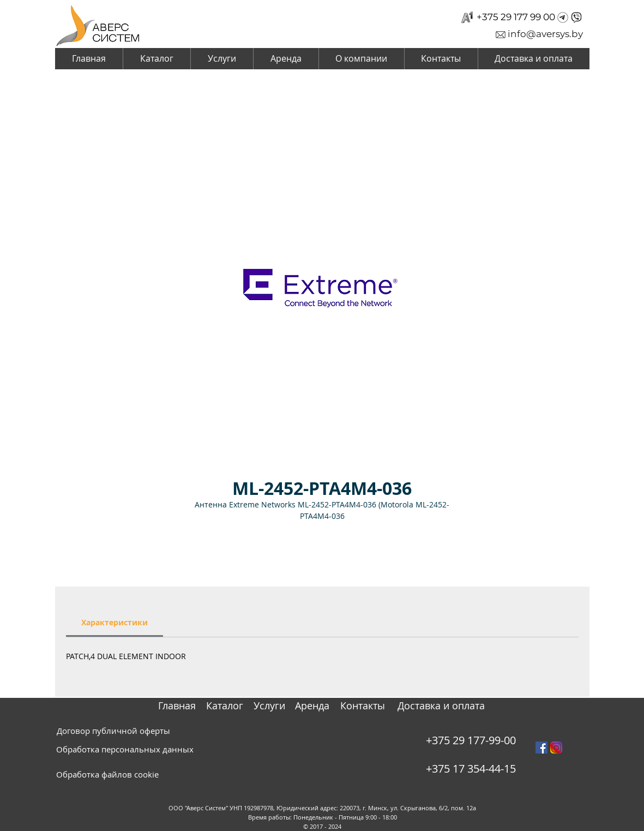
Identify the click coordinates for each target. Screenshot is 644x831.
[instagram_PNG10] (556, 748)
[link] (115, 622)
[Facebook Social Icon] (541, 748)
